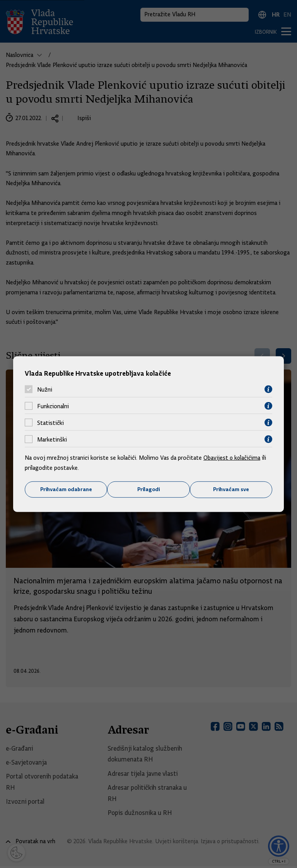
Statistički (50, 423)
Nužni (45, 389)
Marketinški (52, 439)
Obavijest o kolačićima (232, 458)
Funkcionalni (53, 406)
